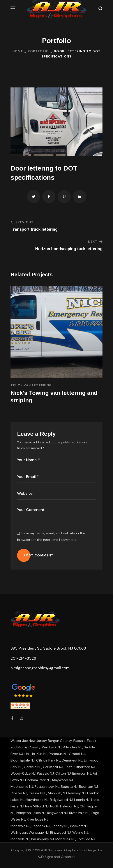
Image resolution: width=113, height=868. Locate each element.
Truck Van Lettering (31, 385)
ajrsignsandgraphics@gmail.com (40, 668)
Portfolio (38, 51)
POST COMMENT (39, 555)
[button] (100, 8)
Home (18, 51)
